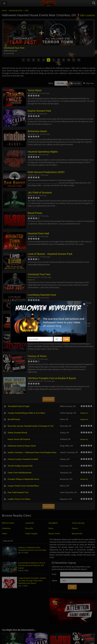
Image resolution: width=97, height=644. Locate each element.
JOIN (66, 339)
